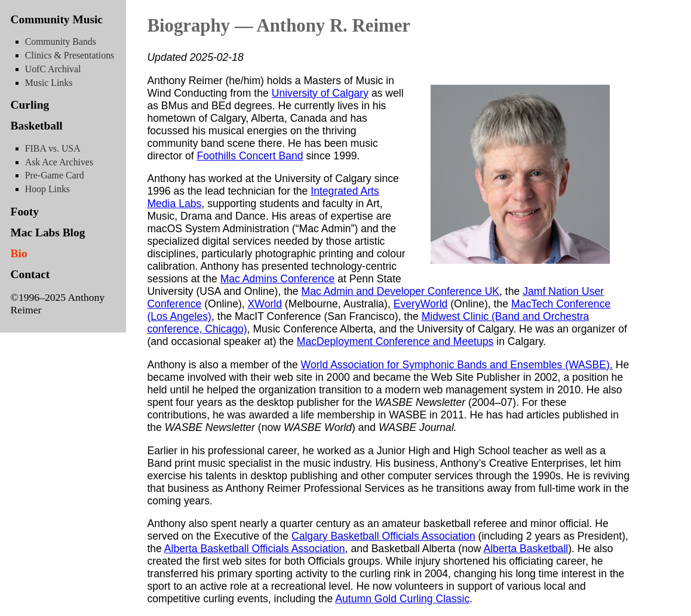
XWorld (265, 304)
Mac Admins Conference (278, 279)
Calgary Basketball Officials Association (383, 536)
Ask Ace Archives (59, 162)
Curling (30, 105)
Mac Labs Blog (48, 232)
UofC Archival (53, 69)
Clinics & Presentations (70, 55)
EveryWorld (421, 304)
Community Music (57, 19)
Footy (25, 212)
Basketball (37, 126)
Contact (30, 274)
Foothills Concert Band (250, 156)
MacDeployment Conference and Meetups (395, 341)
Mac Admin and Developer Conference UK (401, 291)
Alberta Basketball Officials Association (255, 549)
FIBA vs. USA (53, 148)
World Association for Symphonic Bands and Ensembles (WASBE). (457, 365)
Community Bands (61, 41)
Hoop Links (47, 189)
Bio (19, 253)
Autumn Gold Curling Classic (402, 599)
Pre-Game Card (55, 175)
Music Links (49, 83)
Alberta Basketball (526, 549)
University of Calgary (320, 93)
